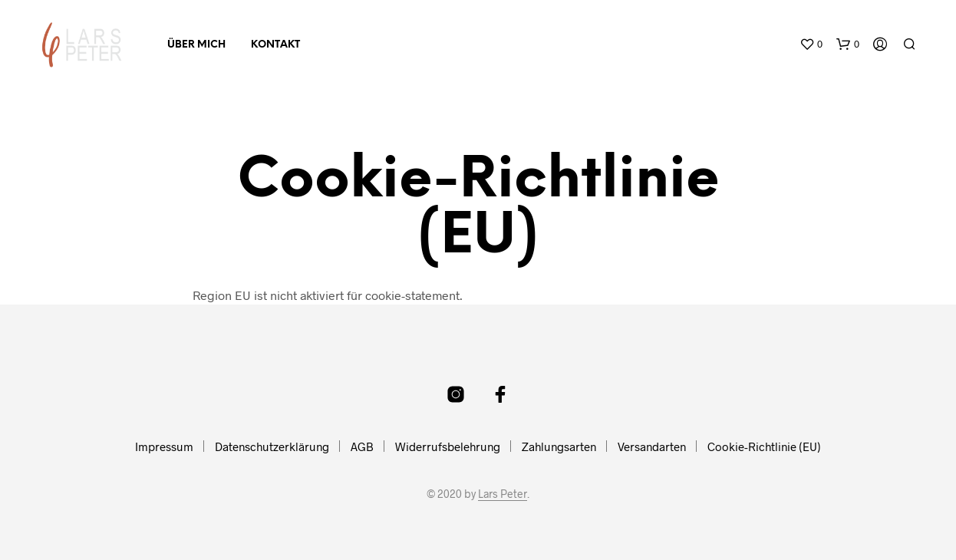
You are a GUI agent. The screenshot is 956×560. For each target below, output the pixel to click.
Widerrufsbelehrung (448, 446)
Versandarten (652, 446)
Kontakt (275, 45)
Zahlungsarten (559, 446)
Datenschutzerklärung (272, 446)
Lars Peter (503, 494)
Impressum (164, 446)
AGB (362, 446)
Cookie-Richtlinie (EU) (764, 446)
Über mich (196, 45)
